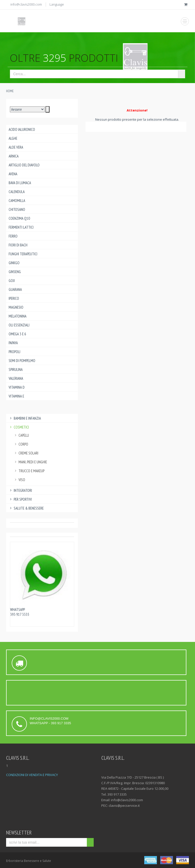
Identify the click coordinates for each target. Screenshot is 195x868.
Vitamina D (17, 387)
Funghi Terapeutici (23, 254)
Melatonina (18, 316)
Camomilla (17, 201)
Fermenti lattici (21, 227)
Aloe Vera (16, 147)
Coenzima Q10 (19, 218)
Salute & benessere (26, 508)
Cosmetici (19, 427)
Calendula (17, 192)
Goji (12, 281)
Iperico (14, 298)
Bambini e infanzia (25, 418)
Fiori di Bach (18, 245)
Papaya (13, 343)
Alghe (13, 138)
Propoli (14, 352)
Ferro (13, 236)
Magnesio (16, 307)
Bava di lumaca (20, 183)
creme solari (26, 453)
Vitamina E (16, 396)
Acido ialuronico (22, 129)
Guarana (15, 289)
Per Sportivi (20, 499)
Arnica (14, 156)
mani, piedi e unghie (30, 462)
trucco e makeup (29, 471)
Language (57, 4)
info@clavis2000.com (26, 4)
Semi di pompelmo (22, 361)
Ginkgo (14, 263)
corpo (21, 444)
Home (10, 91)
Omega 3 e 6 (17, 334)
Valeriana (16, 378)
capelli (21, 435)
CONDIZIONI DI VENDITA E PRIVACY (32, 775)
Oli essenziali (19, 325)
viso (19, 480)
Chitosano (17, 209)
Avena (13, 174)
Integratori (20, 490)
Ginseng (15, 272)
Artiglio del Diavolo (24, 165)
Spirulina (16, 369)
